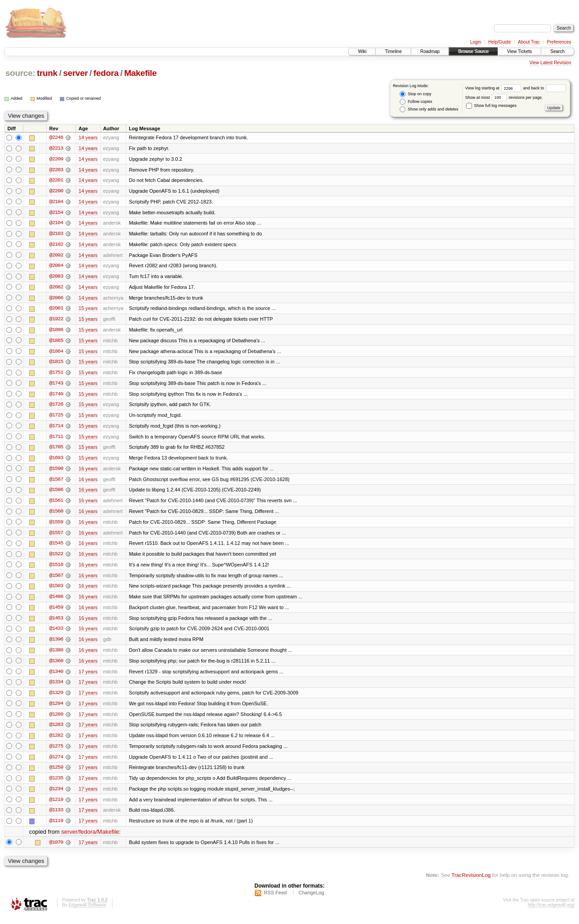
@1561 (56, 504)
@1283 (56, 730)
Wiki (362, 51)
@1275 (56, 752)
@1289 (56, 720)
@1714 (56, 429)
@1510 (56, 569)
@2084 (56, 267)
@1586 (56, 493)
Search (557, 51)
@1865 (56, 342)
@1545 (56, 547)
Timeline (393, 51)
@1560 (56, 515)
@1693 (56, 461)
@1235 (56, 784)
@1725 (56, 418)
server (75, 73)
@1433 (56, 633)
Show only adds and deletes (429, 109)
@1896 (56, 332)
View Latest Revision (550, 63)
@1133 (56, 817)
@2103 (56, 234)
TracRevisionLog (471, 882)
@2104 (56, 224)
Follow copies (416, 102)
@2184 (56, 202)
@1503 (56, 590)
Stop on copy (415, 94)
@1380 (56, 655)
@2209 (56, 159)
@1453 (56, 623)
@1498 (56, 601)
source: (20, 73)
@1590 (56, 472)
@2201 (56, 181)
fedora (106, 73)
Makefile (140, 73)
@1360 (56, 666)
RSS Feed (275, 900)
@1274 (56, 763)
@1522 (56, 558)
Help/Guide (499, 42)
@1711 (56, 439)
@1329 (56, 698)
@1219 (56, 806)
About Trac (529, 42)
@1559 (56, 526)
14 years (88, 137)
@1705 (56, 450)
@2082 (56, 288)
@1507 (56, 579)
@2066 (56, 299)
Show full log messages (491, 106)
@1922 (56, 321)
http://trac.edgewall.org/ (551, 912)
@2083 (56, 278)
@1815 (56, 364)
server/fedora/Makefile (90, 838)
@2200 (56, 191)
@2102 (56, 245)
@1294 (56, 709)
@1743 (56, 385)
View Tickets (519, 51)
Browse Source (473, 51)
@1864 (56, 353)
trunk (47, 73)
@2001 (56, 310)
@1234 (56, 795)
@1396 (56, 644)
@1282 (56, 741)
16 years (88, 472)
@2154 (56, 213)
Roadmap (430, 51)
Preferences (559, 42)
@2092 (56, 256)
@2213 (56, 148)
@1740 (56, 396)
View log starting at (494, 88)
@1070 (56, 849)
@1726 (56, 407)
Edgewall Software (87, 912)
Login (476, 42)
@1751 (56, 375)
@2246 (56, 137)
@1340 (56, 676)
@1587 (56, 482)
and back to (545, 88)
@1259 (56, 774)
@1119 (56, 827)
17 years (88, 676)
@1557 (56, 536)
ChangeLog (311, 900)
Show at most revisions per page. (504, 97)
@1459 (56, 612)
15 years (88, 310)
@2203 (56, 170)
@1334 (56, 687)
